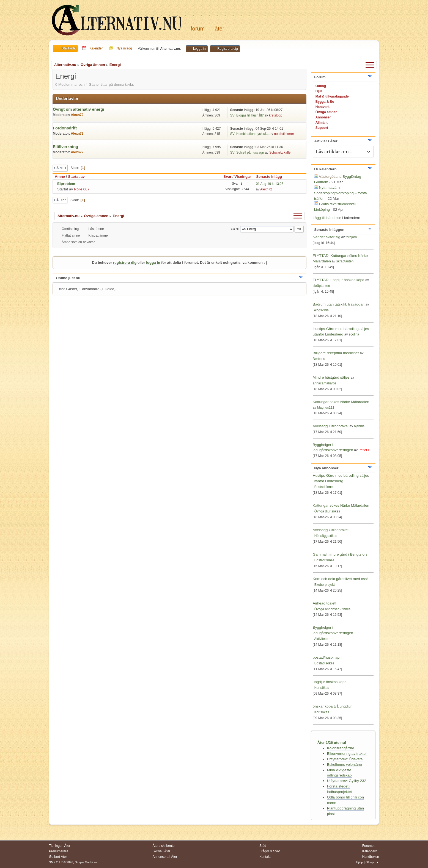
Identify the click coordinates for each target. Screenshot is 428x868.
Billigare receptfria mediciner (336, 353)
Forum (198, 29)
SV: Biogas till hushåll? (247, 115)
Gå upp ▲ (372, 862)
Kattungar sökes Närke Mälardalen (341, 402)
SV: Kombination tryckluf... (249, 134)
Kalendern (370, 851)
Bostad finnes (324, 487)
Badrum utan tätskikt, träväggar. (339, 304)
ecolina (354, 334)
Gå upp (60, 200)
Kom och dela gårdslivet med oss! (340, 579)
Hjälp (360, 862)
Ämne (60, 177)
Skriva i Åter (162, 851)
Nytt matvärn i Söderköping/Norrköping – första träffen (341, 193)
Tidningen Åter (60, 846)
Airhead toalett (325, 603)
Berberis (319, 359)
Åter (220, 29)
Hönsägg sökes (326, 536)
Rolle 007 (82, 189)
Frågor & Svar (270, 851)
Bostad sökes (324, 663)
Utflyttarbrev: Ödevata (345, 759)
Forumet (368, 846)
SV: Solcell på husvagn (248, 152)
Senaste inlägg (271, 177)
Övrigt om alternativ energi (79, 109)
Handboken (371, 857)
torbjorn (351, 237)
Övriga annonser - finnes (332, 609)
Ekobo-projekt (325, 585)
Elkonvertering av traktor (347, 754)
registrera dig (125, 263)
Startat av (76, 177)
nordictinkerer (284, 134)
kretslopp (276, 115)
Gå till (235, 229)
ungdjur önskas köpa (330, 682)
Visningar (243, 177)
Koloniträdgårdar (341, 748)
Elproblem (66, 184)
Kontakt (265, 857)
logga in (153, 263)
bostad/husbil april (327, 657)
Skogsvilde (321, 310)
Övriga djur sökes (327, 511)
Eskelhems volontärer (345, 765)
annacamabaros (325, 383)
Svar (227, 177)
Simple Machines (86, 862)
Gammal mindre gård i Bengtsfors (340, 554)
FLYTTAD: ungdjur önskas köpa (339, 280)
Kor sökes (322, 688)
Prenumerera (59, 851)
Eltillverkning (65, 147)
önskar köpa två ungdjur (332, 706)
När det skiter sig (327, 237)
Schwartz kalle (280, 152)
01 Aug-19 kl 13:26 (270, 184)
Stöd (263, 846)
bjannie (359, 426)
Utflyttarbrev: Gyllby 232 (347, 781)
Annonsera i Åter (165, 857)
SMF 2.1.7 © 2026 (61, 862)
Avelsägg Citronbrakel (331, 426)
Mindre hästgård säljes (331, 377)
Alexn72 (77, 115)
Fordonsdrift (65, 128)
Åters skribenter (164, 846)
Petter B (364, 450)
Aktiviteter (321, 639)
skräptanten (345, 261)
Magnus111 (326, 407)
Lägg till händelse (327, 218)
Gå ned (60, 168)
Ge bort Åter (58, 857)
